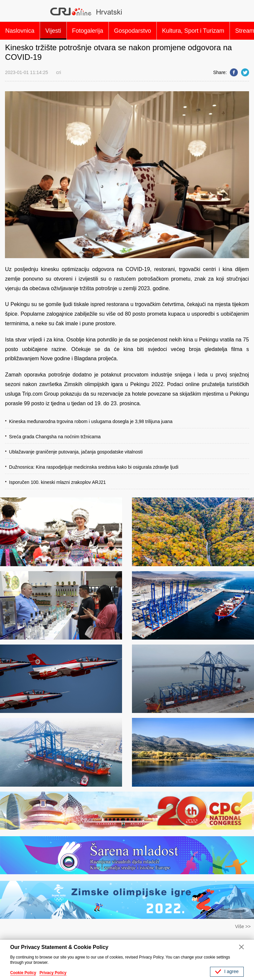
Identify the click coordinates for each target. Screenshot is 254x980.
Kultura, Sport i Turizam (193, 31)
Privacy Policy (53, 973)
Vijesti (53, 31)
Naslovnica (20, 31)
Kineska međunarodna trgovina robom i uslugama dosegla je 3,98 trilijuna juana (91, 421)
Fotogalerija (88, 31)
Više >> (243, 926)
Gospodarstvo (133, 31)
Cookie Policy (23, 973)
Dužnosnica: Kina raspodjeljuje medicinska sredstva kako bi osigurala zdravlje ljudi (94, 467)
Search (241, 12)
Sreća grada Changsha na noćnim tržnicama (55, 437)
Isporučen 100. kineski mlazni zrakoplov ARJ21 (57, 482)
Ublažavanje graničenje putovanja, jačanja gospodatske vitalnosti (76, 452)
